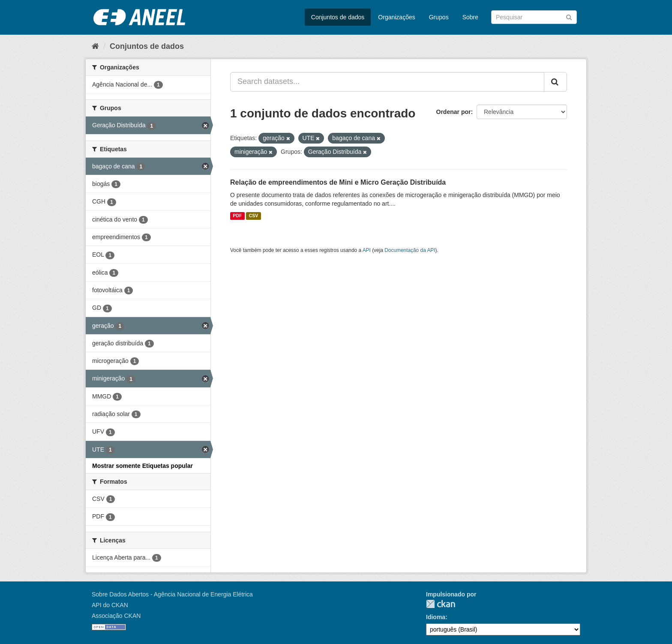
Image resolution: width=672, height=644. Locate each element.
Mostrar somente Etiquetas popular (142, 466)
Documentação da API (410, 250)
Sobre (470, 17)
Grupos (439, 17)
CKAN (441, 604)
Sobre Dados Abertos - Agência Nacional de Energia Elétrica (172, 594)
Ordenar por (454, 112)
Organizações (396, 17)
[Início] (95, 46)
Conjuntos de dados (338, 17)
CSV (254, 216)
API (367, 250)
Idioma (436, 617)
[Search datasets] (534, 17)
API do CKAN (110, 605)
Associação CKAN (116, 616)
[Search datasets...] (387, 82)
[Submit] (569, 16)
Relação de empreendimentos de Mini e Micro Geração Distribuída (338, 182)
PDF (237, 216)
